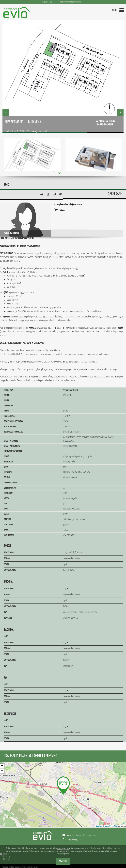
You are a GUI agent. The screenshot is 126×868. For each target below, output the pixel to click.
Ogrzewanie (9, 525)
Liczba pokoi (9, 406)
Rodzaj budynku (10, 427)
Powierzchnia (9, 416)
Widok (7, 498)
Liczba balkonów (11, 483)
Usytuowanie (9, 535)
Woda (6, 509)
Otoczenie (8, 519)
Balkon (7, 477)
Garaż (7, 457)
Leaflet (99, 826)
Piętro (7, 411)
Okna (6, 467)
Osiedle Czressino (71, 390)
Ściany (7, 564)
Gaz (6, 504)
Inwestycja (8, 390)
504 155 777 (59, 210)
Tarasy (7, 530)
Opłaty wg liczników (12, 446)
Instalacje (8, 472)
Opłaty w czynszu (11, 441)
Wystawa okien (10, 570)
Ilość (6, 637)
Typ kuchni (8, 618)
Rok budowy (9, 493)
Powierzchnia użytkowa (13, 421)
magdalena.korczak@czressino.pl (71, 2)
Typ (5, 612)
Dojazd (7, 514)
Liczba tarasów (10, 488)
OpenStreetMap (111, 826)
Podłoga (7, 558)
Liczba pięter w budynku (13, 451)
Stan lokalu (9, 462)
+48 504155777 (47, 2)
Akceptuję (63, 861)
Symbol (7, 395)
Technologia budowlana (13, 432)
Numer (6, 400)
